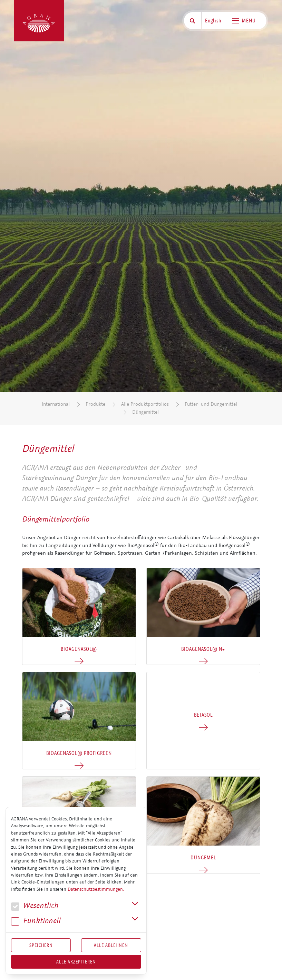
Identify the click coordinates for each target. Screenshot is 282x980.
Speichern (41, 945)
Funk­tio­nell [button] (36, 921)
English (213, 21)
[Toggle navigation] (246, 21)
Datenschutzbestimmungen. (96, 889)
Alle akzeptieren (76, 962)
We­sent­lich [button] (35, 906)
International (56, 404)
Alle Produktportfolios (145, 404)
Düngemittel (145, 412)
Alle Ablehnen (111, 945)
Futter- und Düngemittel (211, 404)
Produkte (95, 404)
